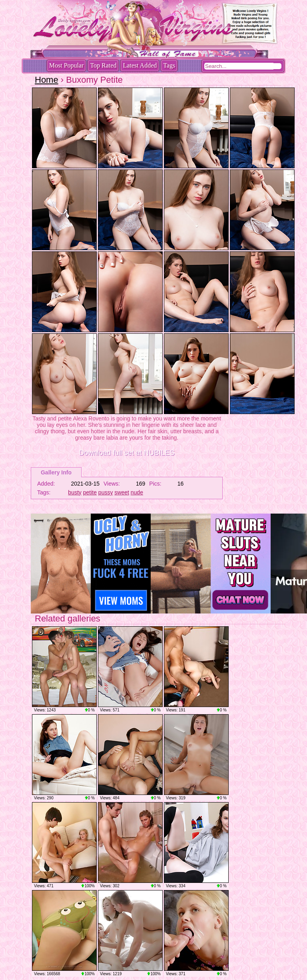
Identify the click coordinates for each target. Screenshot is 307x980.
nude (137, 492)
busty (75, 492)
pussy (106, 492)
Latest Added (140, 65)
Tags (169, 65)
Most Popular (67, 65)
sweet (122, 492)
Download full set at (127, 453)
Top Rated (103, 65)
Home (47, 80)
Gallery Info (56, 472)
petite (90, 492)
